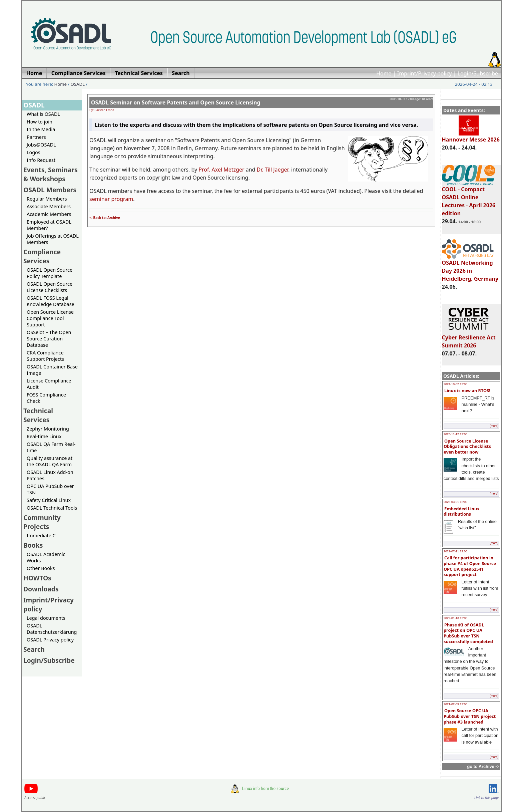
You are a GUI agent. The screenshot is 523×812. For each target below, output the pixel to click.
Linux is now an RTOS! (467, 390)
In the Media (41, 129)
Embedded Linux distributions (462, 511)
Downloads (41, 589)
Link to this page (486, 798)
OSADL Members (50, 190)
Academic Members (49, 214)
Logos (34, 152)
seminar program (111, 199)
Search (34, 649)
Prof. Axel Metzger (221, 170)
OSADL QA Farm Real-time (51, 447)
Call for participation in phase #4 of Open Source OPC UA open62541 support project (470, 566)
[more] (494, 426)
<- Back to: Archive (105, 218)
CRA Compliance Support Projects (45, 356)
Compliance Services (42, 256)
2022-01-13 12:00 (455, 618)
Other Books (41, 568)
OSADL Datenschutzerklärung (52, 629)
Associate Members (49, 206)
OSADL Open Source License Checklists (50, 287)
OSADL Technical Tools (52, 508)
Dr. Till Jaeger (273, 170)
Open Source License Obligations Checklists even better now (467, 446)
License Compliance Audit (49, 384)
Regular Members (47, 199)
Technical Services (38, 415)
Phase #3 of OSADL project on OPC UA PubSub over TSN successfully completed (468, 633)
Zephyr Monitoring (48, 429)
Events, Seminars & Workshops (51, 174)
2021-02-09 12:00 (455, 704)
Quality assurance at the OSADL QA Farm (50, 461)
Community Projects (42, 522)
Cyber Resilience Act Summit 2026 (469, 338)
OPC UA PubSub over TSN (50, 489)
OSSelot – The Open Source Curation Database (49, 339)
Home (384, 73)
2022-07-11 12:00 (455, 551)
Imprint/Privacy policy (425, 73)
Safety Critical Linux (49, 500)
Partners (36, 137)
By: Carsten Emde (102, 110)
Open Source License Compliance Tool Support (50, 318)
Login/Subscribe (478, 73)
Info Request (41, 160)
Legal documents (46, 618)
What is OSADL (43, 114)
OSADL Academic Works (46, 557)
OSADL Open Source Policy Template (50, 273)
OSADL (78, 84)
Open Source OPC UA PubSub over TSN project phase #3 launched (470, 716)
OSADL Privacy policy (50, 640)
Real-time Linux (44, 436)
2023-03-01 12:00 (455, 502)
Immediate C (41, 535)
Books (33, 545)
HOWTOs (37, 578)
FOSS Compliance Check (46, 398)
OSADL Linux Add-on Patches (50, 475)
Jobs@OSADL (41, 145)
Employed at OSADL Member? (49, 225)
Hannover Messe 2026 (471, 137)
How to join (40, 122)
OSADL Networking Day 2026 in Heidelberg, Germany (470, 268)
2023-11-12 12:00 (455, 434)
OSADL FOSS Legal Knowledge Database (51, 301)
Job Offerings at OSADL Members (53, 239)
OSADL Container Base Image (52, 370)
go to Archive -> (483, 766)
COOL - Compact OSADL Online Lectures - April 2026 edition (469, 198)
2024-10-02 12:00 (455, 384)
